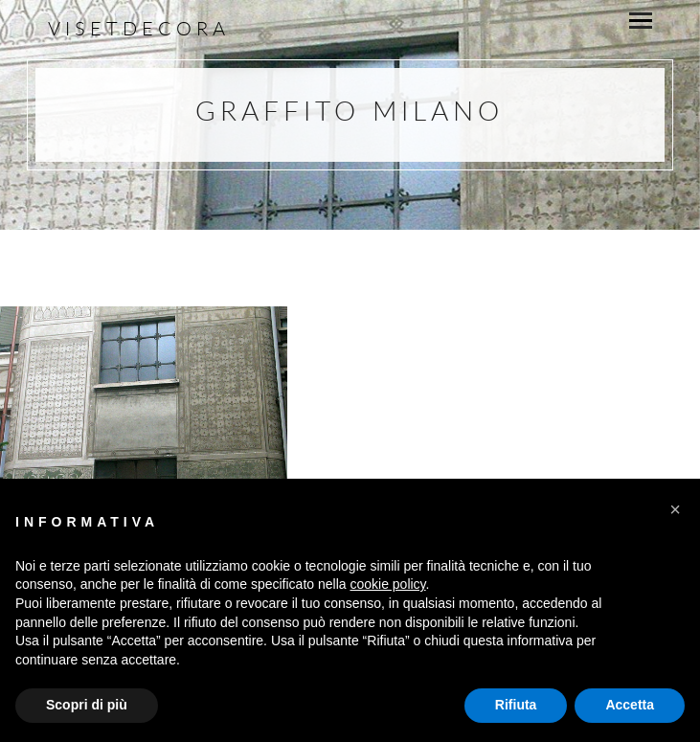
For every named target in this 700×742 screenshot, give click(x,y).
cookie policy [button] (387, 584)
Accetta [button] (630, 705)
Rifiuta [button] (516, 705)
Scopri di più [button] (87, 705)
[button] (675, 509)
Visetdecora (139, 28)
